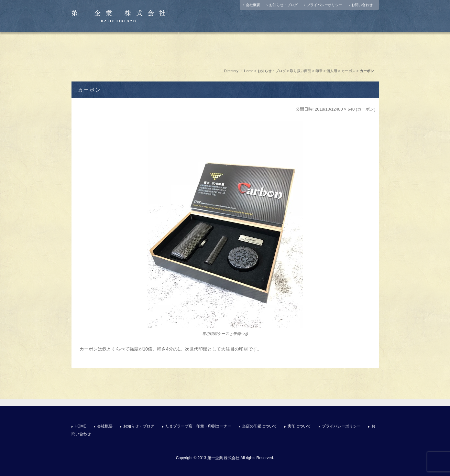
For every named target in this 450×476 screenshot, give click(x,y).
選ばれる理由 (225, 48)
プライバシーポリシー (324, 5)
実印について (276, 48)
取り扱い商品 (301, 71)
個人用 (332, 71)
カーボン (348, 71)
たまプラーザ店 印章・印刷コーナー (174, 48)
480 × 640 (345, 109)
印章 (319, 71)
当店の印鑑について (259, 426)
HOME (81, 426)
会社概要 (253, 5)
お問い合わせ (362, 5)
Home (249, 71)
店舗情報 (123, 48)
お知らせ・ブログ (283, 5)
